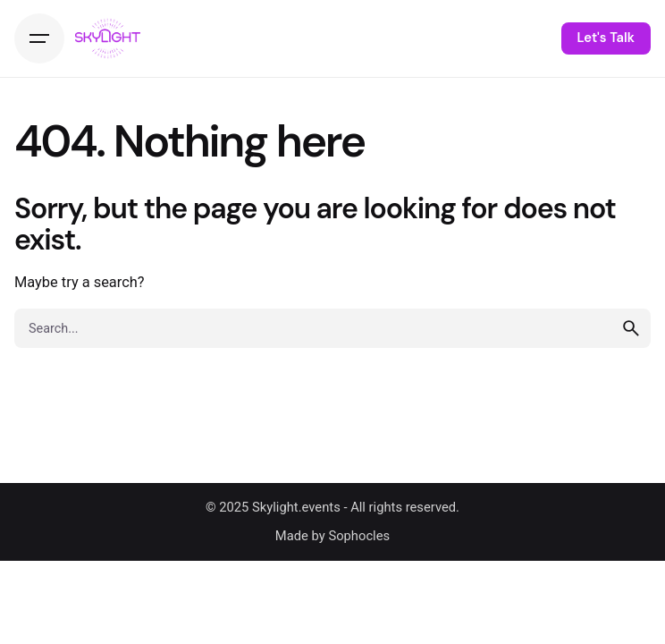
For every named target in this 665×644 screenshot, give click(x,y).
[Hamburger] (39, 38)
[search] (631, 328)
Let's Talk (606, 38)
